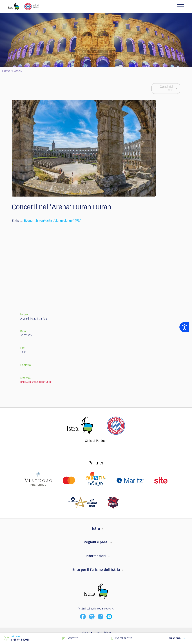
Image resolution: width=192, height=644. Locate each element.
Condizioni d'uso (103, 633)
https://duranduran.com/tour (36, 382)
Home (6, 71)
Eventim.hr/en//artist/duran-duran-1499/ (52, 221)
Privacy (85, 633)
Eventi (16, 71)
